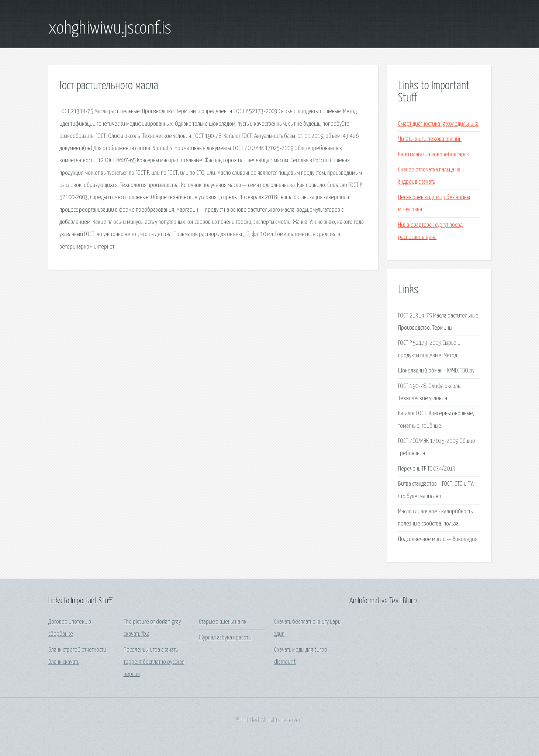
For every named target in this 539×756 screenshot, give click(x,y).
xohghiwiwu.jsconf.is (110, 29)
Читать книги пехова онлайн (430, 139)
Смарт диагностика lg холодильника (438, 124)
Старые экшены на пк (223, 622)
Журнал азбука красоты (225, 638)
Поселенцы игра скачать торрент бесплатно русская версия (154, 662)
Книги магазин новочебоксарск (433, 155)
